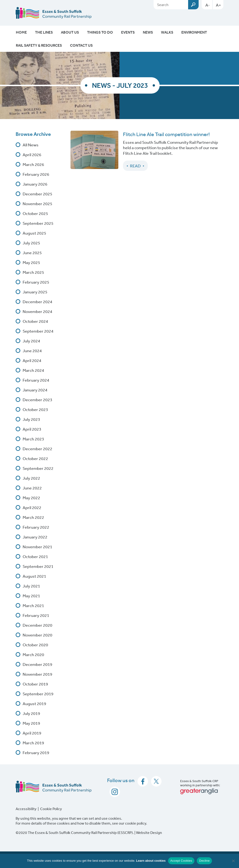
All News (31, 145)
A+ (218, 5)
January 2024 (35, 390)
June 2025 (32, 253)
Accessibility (26, 809)
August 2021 (34, 576)
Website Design (149, 833)
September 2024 (38, 331)
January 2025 (35, 292)
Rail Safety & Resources (39, 45)
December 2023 (37, 400)
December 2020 (37, 625)
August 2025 (34, 233)
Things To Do (100, 32)
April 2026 (32, 155)
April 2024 (32, 360)
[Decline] (233, 861)
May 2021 (31, 596)
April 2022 (32, 507)
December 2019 (37, 664)
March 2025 (33, 272)
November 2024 (37, 311)
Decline (204, 861)
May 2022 (31, 498)
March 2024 (33, 370)
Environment (194, 32)
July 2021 (31, 586)
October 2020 (35, 645)
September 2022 (38, 468)
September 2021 (38, 566)
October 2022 (35, 458)
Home (21, 32)
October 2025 (35, 213)
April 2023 (32, 429)
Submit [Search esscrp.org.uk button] (193, 5)
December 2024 (37, 302)
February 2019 (36, 752)
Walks (167, 32)
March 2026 (33, 164)
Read (135, 166)
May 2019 (31, 723)
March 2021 (33, 605)
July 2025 (31, 243)
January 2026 (35, 184)
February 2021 (36, 615)
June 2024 (32, 351)
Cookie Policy (51, 809)
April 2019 (32, 733)
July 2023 (31, 419)
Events (128, 32)
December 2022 (37, 449)
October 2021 (35, 556)
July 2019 (31, 713)
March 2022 (33, 517)
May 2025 (31, 262)
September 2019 (38, 694)
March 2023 (33, 439)
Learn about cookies (151, 861)
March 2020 (33, 654)
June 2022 (32, 488)
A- (208, 5)
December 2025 (37, 194)
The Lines (44, 32)
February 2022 (36, 527)
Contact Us (81, 45)
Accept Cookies (181, 861)
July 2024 (31, 341)
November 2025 (37, 204)
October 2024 (35, 321)
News (148, 32)
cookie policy (136, 823)
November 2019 (37, 674)
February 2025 (36, 282)
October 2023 (35, 409)
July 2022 (31, 478)
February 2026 (36, 174)
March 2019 (33, 743)
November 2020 (37, 635)
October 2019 (35, 684)
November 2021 (37, 547)
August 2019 (34, 703)
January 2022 (35, 537)
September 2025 (38, 223)
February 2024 (36, 380)
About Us (70, 32)
